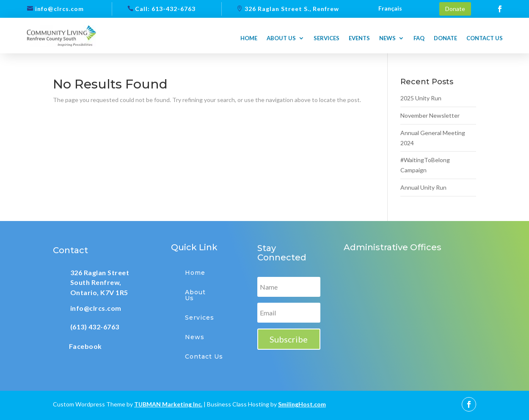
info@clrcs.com (59, 9)
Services (326, 38)
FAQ (419, 38)
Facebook (85, 346)
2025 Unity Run (421, 98)
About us (281, 38)
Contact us (485, 38)
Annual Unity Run (423, 187)
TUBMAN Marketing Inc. (168, 404)
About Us (195, 295)
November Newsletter (430, 115)
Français (390, 9)
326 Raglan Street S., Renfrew (292, 9)
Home (249, 38)
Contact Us (204, 356)
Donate (455, 9)
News (387, 38)
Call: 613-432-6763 (165, 9)
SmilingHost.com (302, 404)
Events (359, 38)
